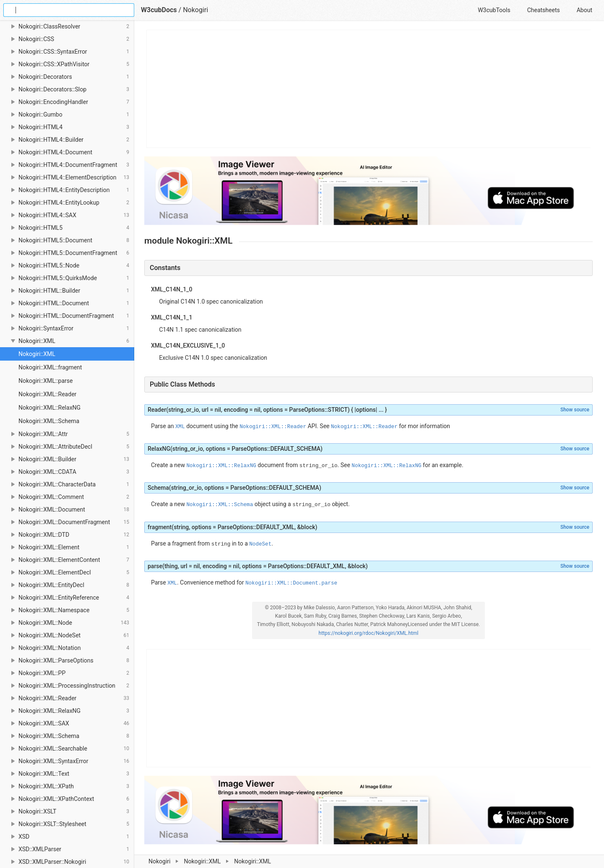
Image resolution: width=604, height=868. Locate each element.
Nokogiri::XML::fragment (50, 367)
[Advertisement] (369, 89)
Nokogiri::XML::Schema (49, 421)
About (584, 10)
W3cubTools (494, 10)
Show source (575, 410)
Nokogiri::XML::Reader (47, 394)
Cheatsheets (544, 10)
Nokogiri (159, 861)
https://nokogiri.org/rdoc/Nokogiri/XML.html (369, 633)
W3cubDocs (159, 10)
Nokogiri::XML (202, 861)
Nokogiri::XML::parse (46, 381)
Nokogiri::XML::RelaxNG (49, 408)
